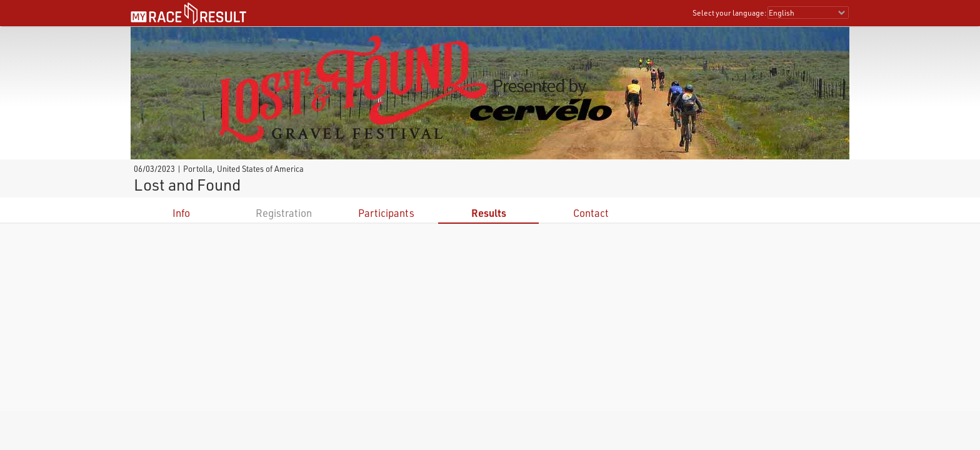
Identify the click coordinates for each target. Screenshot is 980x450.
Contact (591, 213)
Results (489, 213)
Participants (386, 213)
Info (181, 213)
